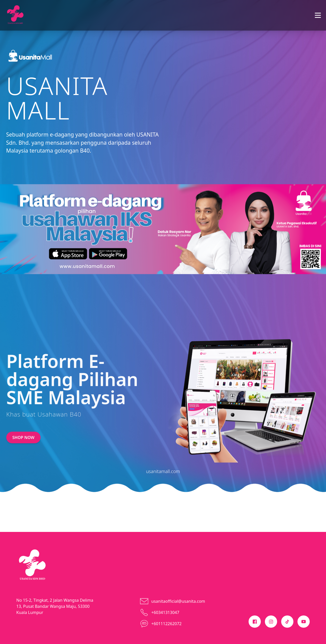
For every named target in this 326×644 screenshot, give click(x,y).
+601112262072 (166, 624)
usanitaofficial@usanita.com (178, 601)
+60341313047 (165, 612)
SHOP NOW (23, 431)
